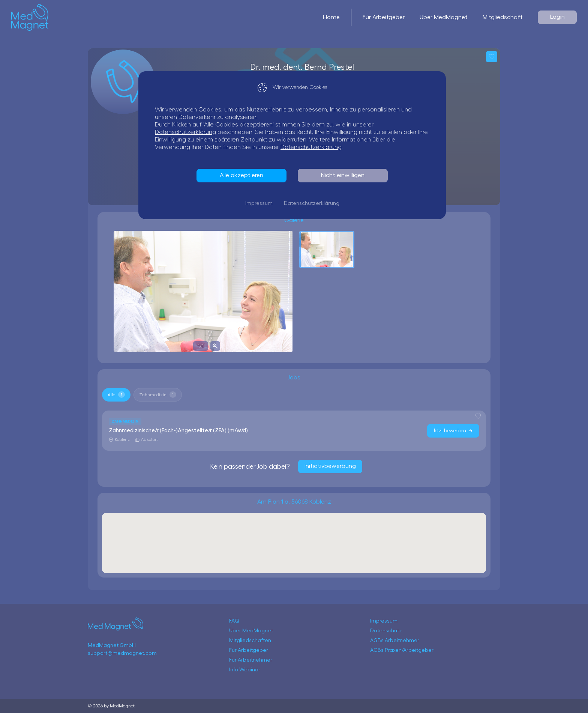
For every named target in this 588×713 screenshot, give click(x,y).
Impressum (261, 203)
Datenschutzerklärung (187, 132)
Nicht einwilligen (345, 175)
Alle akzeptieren (243, 175)
